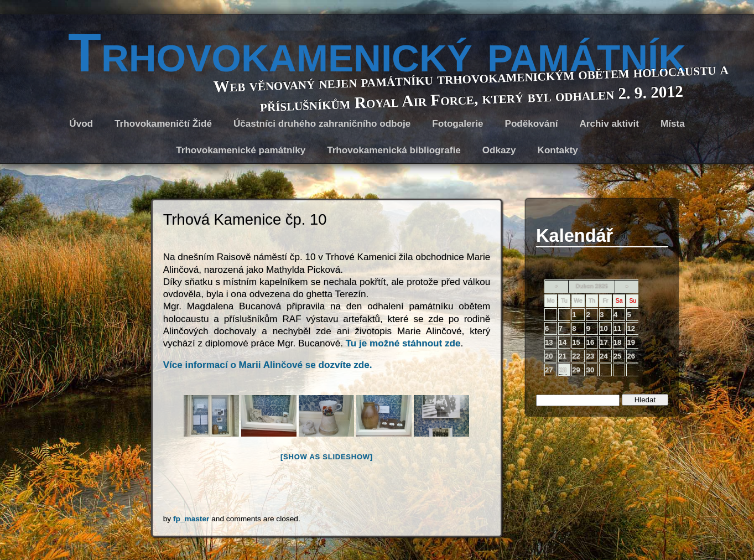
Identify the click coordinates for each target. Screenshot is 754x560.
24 (604, 356)
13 (549, 342)
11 (617, 328)
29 (576, 370)
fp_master (191, 519)
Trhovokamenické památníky (241, 150)
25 (617, 356)
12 (631, 328)
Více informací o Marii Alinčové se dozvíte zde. (268, 365)
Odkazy (499, 150)
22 (576, 356)
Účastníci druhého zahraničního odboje (322, 124)
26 (631, 356)
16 (590, 342)
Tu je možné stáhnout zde (403, 343)
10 (604, 328)
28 (563, 370)
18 (617, 342)
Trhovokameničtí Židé (163, 124)
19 (631, 342)
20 (549, 356)
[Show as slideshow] (327, 457)
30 (590, 370)
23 (590, 356)
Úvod (81, 124)
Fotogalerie (457, 124)
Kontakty (558, 150)
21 (563, 356)
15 (576, 342)
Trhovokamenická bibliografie (394, 150)
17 (604, 342)
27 (549, 370)
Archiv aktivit (609, 124)
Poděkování (531, 124)
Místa (673, 124)
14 (563, 342)
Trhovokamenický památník (377, 53)
